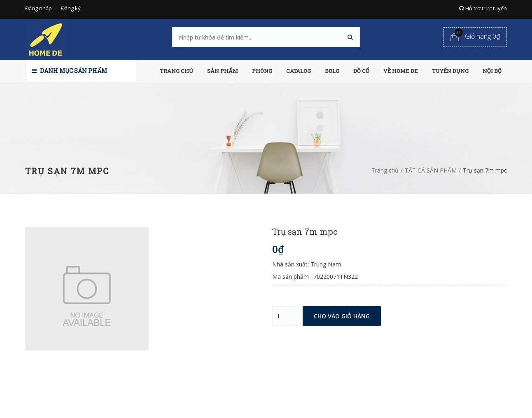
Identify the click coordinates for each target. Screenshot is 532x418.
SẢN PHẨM (223, 71)
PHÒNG (262, 71)
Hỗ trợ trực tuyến (483, 8)
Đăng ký (71, 8)
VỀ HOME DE (401, 71)
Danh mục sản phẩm (69, 71)
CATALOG (299, 71)
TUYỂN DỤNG (450, 71)
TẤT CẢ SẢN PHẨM (431, 170)
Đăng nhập (38, 8)
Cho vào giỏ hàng (342, 316)
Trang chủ (385, 170)
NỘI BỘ (492, 71)
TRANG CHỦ (176, 71)
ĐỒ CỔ (361, 71)
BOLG (332, 71)
